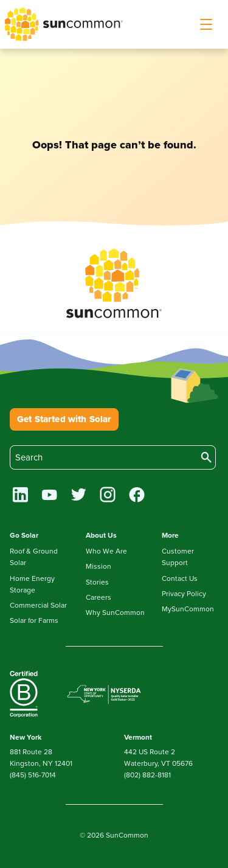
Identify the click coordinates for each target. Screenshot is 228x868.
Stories (97, 582)
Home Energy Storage (32, 584)
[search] (113, 457)
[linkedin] (20, 496)
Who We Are (106, 551)
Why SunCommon (115, 613)
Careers (98, 597)
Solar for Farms (34, 620)
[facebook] (137, 496)
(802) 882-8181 (147, 775)
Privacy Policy (184, 594)
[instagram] (108, 496)
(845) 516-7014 (33, 775)
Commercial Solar (38, 605)
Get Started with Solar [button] (64, 419)
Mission (98, 566)
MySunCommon (188, 609)
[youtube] (50, 496)
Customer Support (178, 557)
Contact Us (180, 578)
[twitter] (79, 496)
